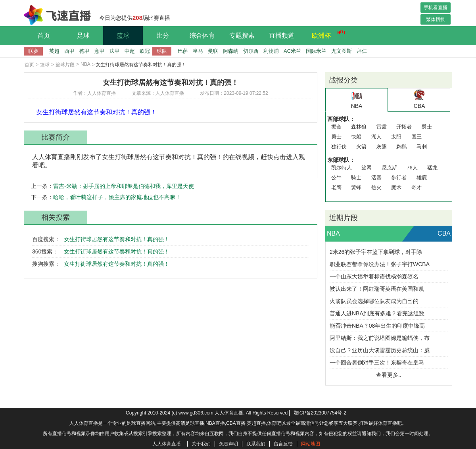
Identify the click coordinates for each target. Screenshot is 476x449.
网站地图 (311, 444)
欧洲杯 (326, 35)
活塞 (376, 177)
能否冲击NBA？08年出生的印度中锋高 (377, 326)
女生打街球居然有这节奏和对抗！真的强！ (117, 239)
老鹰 (336, 187)
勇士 (336, 137)
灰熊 (382, 147)
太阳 (396, 137)
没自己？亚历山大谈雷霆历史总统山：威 (380, 350)
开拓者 (404, 127)
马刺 (422, 147)
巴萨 (183, 51)
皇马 (198, 51)
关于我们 (201, 444)
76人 (412, 168)
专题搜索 (242, 35)
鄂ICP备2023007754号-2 (320, 413)
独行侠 (339, 147)
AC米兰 (292, 51)
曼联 (213, 51)
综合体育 (202, 35)
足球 (83, 35)
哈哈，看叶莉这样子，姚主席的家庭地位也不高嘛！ (117, 197)
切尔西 (251, 51)
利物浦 (271, 51)
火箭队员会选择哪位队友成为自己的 (374, 301)
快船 (356, 137)
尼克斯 (389, 168)
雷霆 (382, 127)
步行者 (399, 177)
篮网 (367, 168)
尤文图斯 (342, 51)
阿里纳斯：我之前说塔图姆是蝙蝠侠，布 (380, 338)
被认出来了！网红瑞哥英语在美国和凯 (377, 289)
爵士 (427, 127)
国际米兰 (316, 51)
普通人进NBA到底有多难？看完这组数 (377, 313)
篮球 (123, 35)
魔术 (396, 187)
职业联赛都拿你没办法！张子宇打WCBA (380, 264)
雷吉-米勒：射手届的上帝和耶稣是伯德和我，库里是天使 (124, 186)
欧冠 (145, 51)
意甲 (100, 51)
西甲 (69, 51)
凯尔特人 (342, 168)
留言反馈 (283, 444)
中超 (130, 51)
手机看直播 (436, 8)
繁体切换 (436, 19)
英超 (54, 51)
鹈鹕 (401, 147)
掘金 (336, 127)
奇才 (416, 187)
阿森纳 (231, 51)
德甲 (84, 51)
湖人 (376, 137)
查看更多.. (389, 375)
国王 (416, 137)
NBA (85, 64)
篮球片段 (65, 65)
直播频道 (282, 35)
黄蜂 (356, 187)
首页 (44, 35)
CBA (444, 233)
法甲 (115, 51)
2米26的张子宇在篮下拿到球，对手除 (376, 252)
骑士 (356, 177)
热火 (376, 187)
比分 (163, 35)
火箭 (361, 147)
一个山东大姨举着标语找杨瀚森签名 (374, 276)
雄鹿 (422, 177)
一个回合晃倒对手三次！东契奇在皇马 (377, 363)
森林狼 (359, 127)
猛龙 (432, 168)
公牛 (336, 177)
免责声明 (228, 444)
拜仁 (362, 51)
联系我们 (256, 444)
